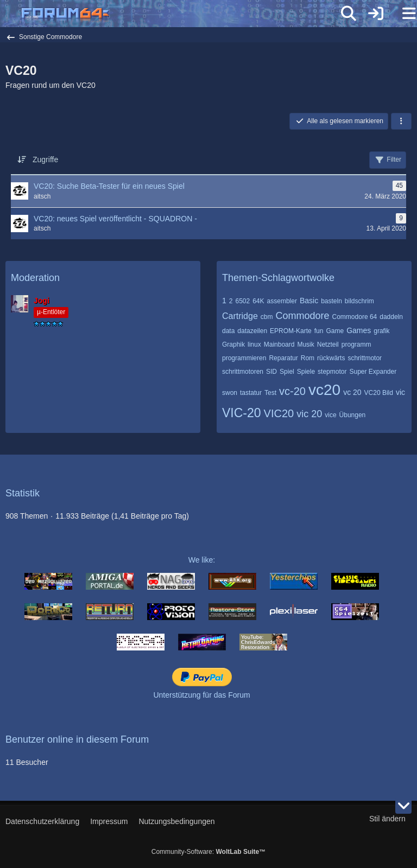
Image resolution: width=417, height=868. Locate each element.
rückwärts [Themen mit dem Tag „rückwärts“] (331, 358)
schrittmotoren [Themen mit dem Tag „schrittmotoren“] (243, 372)
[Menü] (403, 14)
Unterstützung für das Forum (201, 695)
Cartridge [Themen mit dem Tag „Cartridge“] (240, 316)
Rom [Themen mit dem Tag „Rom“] (308, 358)
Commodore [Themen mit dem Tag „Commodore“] (302, 316)
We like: (202, 560)
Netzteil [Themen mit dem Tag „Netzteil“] (328, 344)
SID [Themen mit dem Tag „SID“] (271, 372)
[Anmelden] (376, 14)
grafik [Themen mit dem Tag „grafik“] (381, 331)
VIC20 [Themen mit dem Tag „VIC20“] (279, 413)
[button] (401, 122)
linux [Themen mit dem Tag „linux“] (254, 344)
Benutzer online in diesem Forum (77, 739)
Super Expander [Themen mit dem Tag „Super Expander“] (373, 372)
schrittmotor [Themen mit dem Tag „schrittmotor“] (365, 358)
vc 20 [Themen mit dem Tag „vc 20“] (352, 392)
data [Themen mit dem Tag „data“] (228, 331)
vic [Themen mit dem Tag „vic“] (400, 392)
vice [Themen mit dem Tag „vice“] (330, 415)
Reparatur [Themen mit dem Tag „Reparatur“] (283, 358)
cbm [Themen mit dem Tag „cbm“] (267, 317)
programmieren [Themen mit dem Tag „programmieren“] (244, 358)
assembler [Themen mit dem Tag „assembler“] (282, 301)
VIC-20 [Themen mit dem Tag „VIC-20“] (242, 413)
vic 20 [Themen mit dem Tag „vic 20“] (309, 414)
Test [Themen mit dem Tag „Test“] (270, 393)
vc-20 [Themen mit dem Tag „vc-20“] (292, 391)
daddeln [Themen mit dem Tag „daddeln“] (391, 317)
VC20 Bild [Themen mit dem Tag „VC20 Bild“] (379, 393)
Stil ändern (387, 819)
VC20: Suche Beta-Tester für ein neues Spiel (109, 186)
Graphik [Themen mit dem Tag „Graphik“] (233, 344)
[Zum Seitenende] (403, 806)
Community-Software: (208, 852)
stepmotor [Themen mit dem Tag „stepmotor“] (332, 372)
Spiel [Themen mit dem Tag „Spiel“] (287, 372)
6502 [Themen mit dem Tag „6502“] (242, 301)
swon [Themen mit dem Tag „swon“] (230, 393)
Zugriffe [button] (45, 159)
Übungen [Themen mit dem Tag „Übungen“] (353, 415)
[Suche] (349, 14)
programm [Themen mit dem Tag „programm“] (356, 344)
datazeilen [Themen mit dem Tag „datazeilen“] (252, 331)
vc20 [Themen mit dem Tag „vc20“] (324, 390)
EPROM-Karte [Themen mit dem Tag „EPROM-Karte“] (291, 331)
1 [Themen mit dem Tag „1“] (224, 301)
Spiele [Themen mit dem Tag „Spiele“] (306, 372)
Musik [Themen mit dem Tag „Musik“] (305, 344)
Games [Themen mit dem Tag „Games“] (359, 330)
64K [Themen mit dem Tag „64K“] (258, 301)
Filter (388, 160)
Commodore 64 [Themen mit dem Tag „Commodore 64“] (355, 317)
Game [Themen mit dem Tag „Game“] (335, 331)
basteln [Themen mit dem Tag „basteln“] (331, 301)
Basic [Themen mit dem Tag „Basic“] (309, 301)
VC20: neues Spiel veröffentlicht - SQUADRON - (115, 219)
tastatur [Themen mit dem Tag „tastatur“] (251, 393)
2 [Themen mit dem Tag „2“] (231, 301)
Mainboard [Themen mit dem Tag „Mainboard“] (279, 344)
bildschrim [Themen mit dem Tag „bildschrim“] (359, 301)
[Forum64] (182, 15)
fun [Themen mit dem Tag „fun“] (319, 331)
